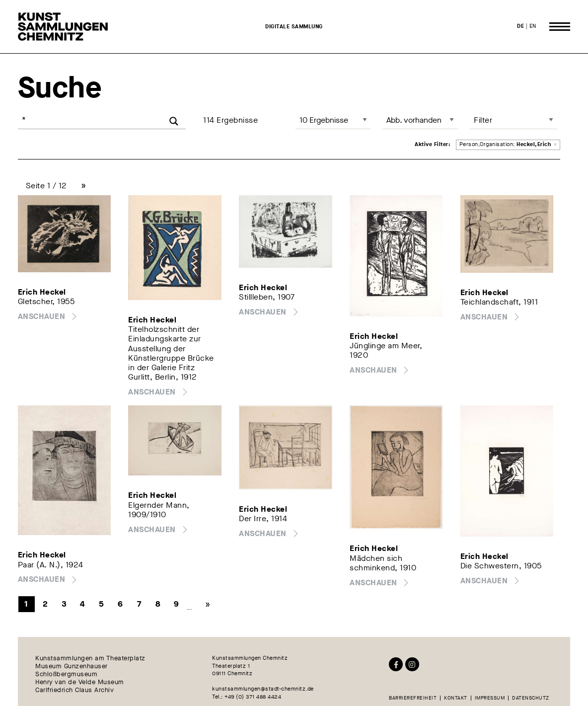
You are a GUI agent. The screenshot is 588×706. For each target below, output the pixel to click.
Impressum (490, 698)
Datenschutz (531, 698)
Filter (483, 120)
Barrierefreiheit (413, 698)
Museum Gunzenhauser (72, 666)
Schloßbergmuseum (66, 674)
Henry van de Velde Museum (80, 682)
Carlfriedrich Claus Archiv (74, 690)
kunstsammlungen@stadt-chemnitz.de (263, 689)
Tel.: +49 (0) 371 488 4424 (247, 697)
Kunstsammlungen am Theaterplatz (90, 658)
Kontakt (456, 698)
